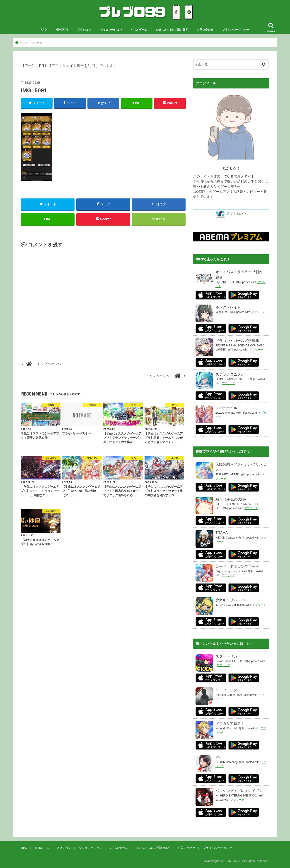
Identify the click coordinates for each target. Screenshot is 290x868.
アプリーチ (258, 312)
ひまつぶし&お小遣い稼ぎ (172, 30)
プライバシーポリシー (236, 30)
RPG (44, 30)
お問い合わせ (205, 30)
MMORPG (62, 30)
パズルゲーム (139, 30)
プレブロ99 (234, 861)
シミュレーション (111, 30)
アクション (84, 30)
